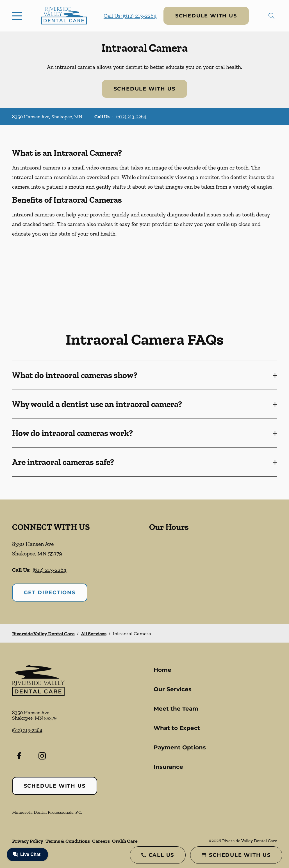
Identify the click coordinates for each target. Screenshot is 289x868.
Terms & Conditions (68, 841)
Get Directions (50, 593)
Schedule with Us (206, 16)
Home (162, 670)
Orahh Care (125, 841)
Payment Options (180, 747)
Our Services (173, 689)
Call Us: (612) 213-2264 (130, 16)
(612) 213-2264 (131, 117)
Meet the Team (176, 709)
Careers (101, 841)
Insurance (168, 767)
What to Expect (177, 728)
